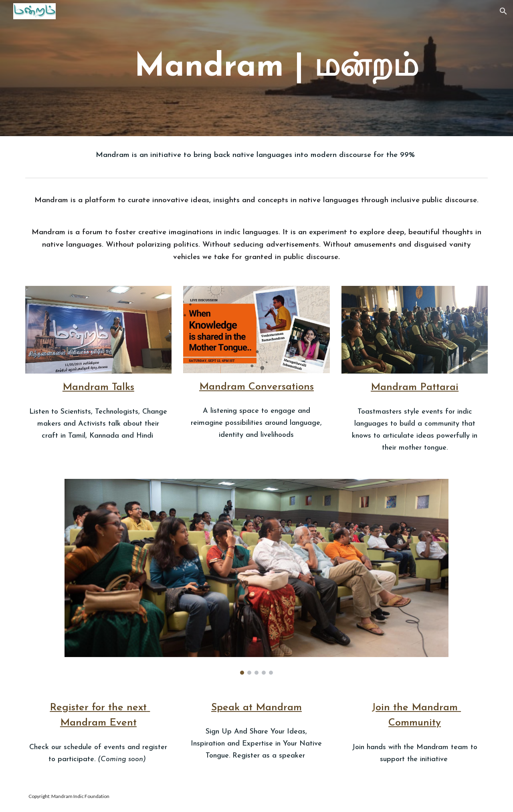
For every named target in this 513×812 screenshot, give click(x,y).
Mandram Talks (98, 387)
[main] (276, 68)
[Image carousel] (256, 577)
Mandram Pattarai (415, 387)
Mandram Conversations (256, 387)
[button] (503, 11)
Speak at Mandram (256, 708)
